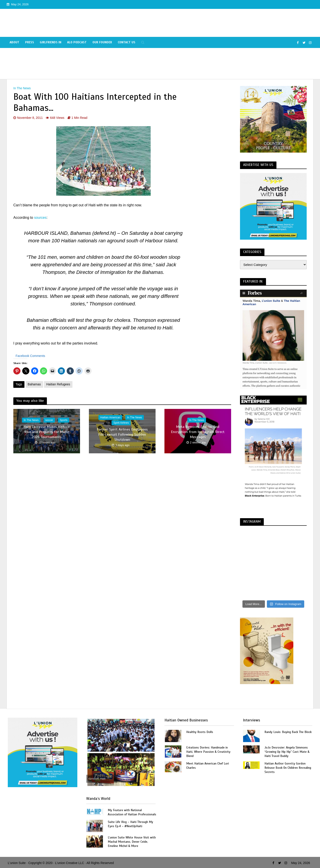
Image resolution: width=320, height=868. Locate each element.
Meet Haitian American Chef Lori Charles (208, 766)
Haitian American (110, 418)
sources (40, 218)
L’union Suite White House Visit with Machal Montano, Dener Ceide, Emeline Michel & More (132, 842)
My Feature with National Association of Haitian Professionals (132, 812)
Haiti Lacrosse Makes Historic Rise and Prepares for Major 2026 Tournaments (47, 432)
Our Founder (102, 42)
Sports (64, 420)
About (14, 42)
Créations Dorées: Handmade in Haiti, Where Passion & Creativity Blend (208, 752)
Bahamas (34, 384)
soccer (49, 420)
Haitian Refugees (58, 384)
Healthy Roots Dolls (200, 732)
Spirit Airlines (121, 423)
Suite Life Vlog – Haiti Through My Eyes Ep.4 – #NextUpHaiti (130, 824)
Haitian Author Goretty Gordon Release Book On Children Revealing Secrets (288, 768)
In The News (22, 88)
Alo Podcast (77, 42)
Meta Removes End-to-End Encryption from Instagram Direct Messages (198, 432)
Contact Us (127, 42)
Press (30, 42)
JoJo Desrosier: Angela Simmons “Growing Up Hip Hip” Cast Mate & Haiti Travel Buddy (287, 752)
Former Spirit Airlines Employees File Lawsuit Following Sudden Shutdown (122, 435)
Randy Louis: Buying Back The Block (288, 732)
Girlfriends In (51, 42)
